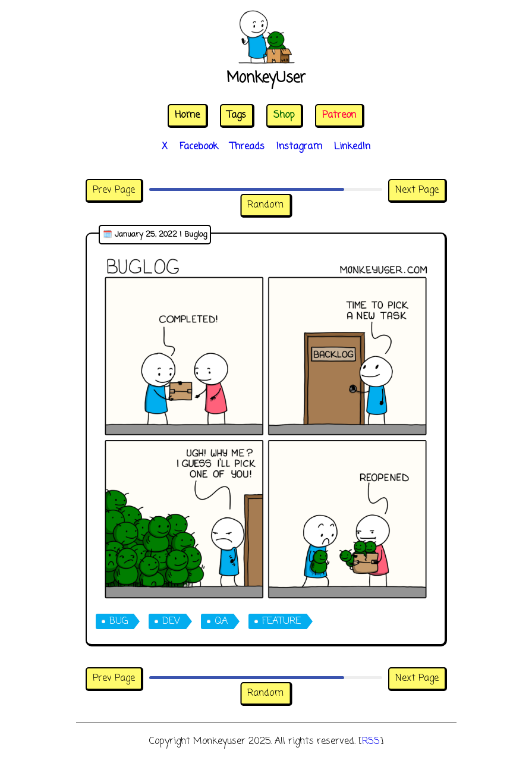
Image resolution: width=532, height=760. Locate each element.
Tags (237, 115)
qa (221, 621)
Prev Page (114, 190)
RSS (371, 742)
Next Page (417, 190)
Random (265, 205)
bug (119, 621)
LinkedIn (352, 147)
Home (187, 115)
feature (281, 621)
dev (171, 621)
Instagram (299, 147)
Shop (284, 115)
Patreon (339, 115)
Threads (247, 147)
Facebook (199, 147)
